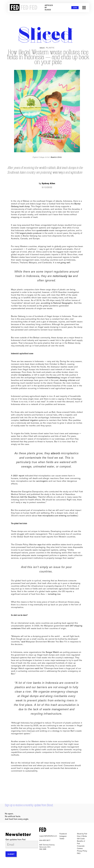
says (39, 544)
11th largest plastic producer (28, 233)
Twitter (62, 839)
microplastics (24, 375)
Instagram (63, 836)
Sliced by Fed (82, 834)
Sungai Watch (52, 652)
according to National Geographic (57, 303)
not (58, 262)
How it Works (82, 836)
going (63, 262)
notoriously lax (62, 276)
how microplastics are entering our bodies (57, 516)
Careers (80, 848)
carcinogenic (42, 481)
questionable (42, 230)
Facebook (63, 834)
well (68, 262)
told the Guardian (28, 497)
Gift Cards (81, 839)
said (23, 642)
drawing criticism (68, 380)
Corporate (81, 846)
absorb (55, 453)
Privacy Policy (82, 851)
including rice (54, 594)
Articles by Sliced (49, 8)
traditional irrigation (29, 420)
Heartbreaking (53, 377)
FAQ (79, 853)
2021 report (19, 476)
